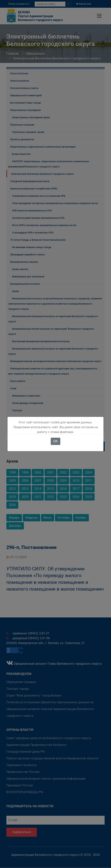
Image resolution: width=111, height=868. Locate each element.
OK (55, 441)
